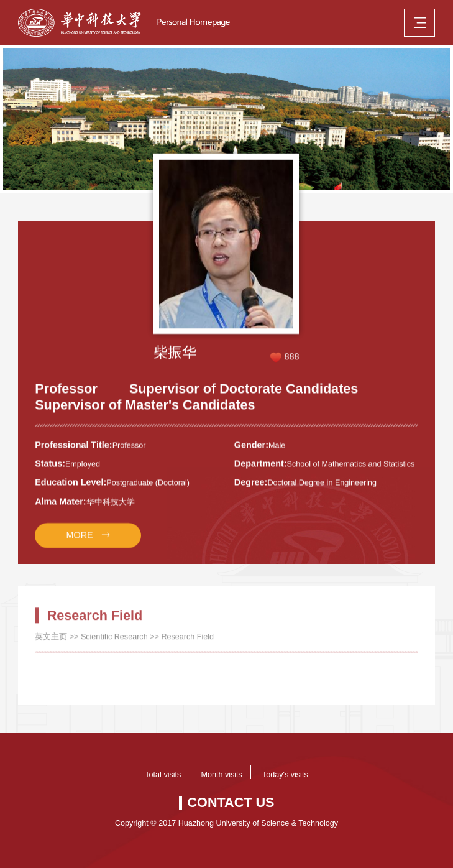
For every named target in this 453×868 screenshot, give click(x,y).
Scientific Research (114, 644)
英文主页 (51, 644)
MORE (79, 542)
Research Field (187, 644)
